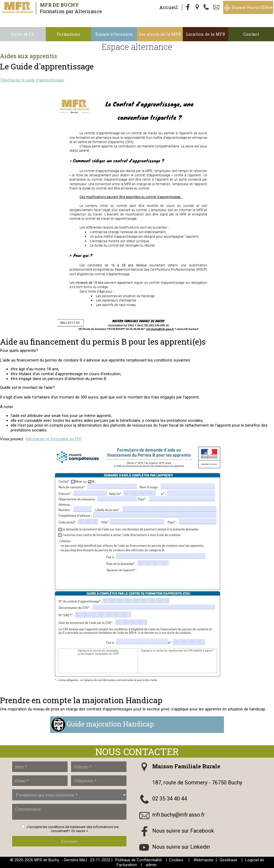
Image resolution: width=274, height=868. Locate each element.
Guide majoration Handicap (110, 724)
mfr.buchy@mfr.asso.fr (179, 815)
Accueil (169, 7)
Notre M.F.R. (23, 34)
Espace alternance (114, 34)
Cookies (176, 860)
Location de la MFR (205, 34)
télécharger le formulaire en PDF (54, 439)
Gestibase (229, 860)
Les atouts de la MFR (160, 34)
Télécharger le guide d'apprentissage (32, 80)
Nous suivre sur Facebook (183, 831)
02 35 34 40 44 (170, 799)
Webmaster (204, 860)
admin (151, 865)
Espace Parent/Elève (252, 7)
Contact (251, 34)
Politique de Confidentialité (139, 860)
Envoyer (69, 841)
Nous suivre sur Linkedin (181, 847)
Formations (68, 34)
